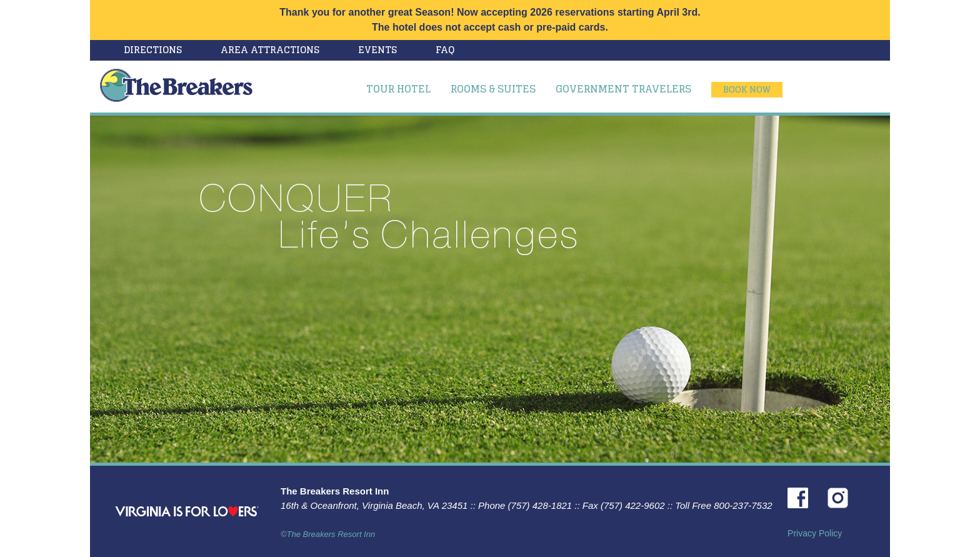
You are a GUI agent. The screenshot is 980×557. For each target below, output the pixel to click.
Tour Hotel (398, 89)
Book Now (747, 89)
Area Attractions (270, 50)
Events (377, 50)
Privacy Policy (815, 533)
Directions (153, 50)
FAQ (445, 50)
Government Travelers (623, 89)
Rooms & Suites (493, 89)
